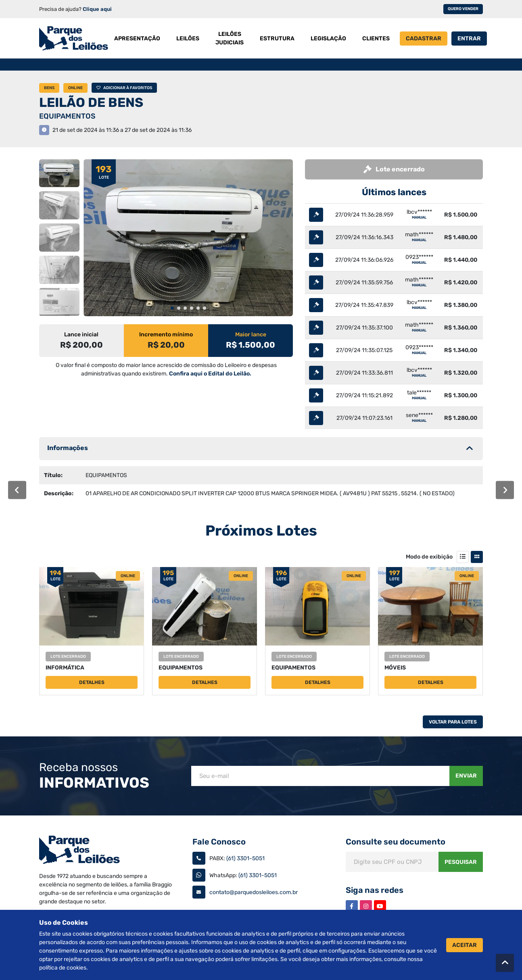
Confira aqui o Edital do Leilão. (210, 374)
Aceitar (465, 945)
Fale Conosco (219, 842)
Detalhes (92, 682)
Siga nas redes (375, 890)
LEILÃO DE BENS (91, 102)
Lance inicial (81, 335)
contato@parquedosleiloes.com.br (254, 892)
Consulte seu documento (396, 842)
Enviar (466, 776)
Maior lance (251, 335)
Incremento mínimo (166, 335)
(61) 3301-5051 (245, 858)
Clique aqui (97, 9)
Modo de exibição (429, 557)
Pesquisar (461, 862)
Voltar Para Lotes (453, 722)
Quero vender (463, 9)
